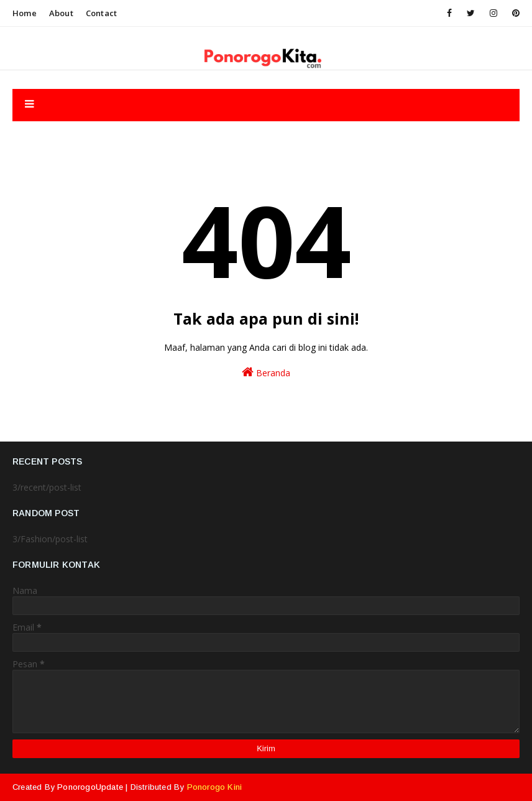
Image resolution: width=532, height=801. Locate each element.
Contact (101, 13)
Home (25, 13)
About (61, 13)
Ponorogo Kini (215, 787)
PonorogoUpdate (90, 787)
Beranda (266, 372)
